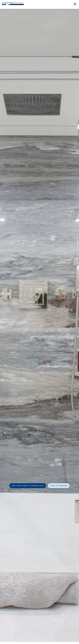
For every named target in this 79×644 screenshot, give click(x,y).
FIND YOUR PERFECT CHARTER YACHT (28, 486)
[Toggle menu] (75, 4)
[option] (39, 322)
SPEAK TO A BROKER (59, 486)
